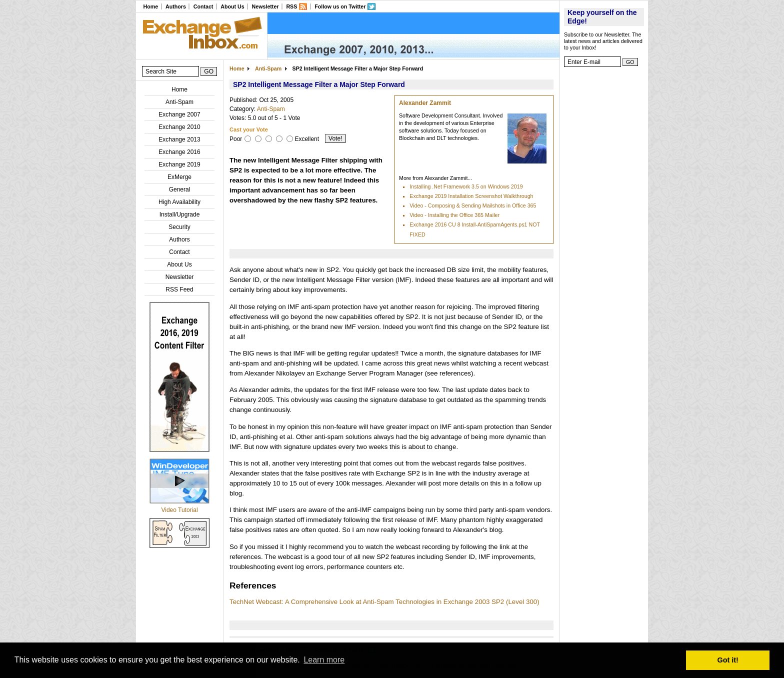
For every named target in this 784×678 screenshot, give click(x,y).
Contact (203, 6)
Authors (176, 6)
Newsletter (265, 6)
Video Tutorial (179, 510)
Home (150, 6)
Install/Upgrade (180, 214)
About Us (232, 6)
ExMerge (179, 177)
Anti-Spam (179, 102)
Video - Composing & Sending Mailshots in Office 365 (473, 205)
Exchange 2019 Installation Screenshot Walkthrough (471, 196)
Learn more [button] (324, 660)
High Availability (179, 202)
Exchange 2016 (179, 152)
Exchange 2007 (179, 114)
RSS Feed (179, 289)
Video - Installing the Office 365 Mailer (454, 215)
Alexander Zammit (425, 103)
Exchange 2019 (179, 164)
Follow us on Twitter (340, 6)
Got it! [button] (728, 660)
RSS (291, 6)
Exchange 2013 (179, 139)
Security (179, 227)
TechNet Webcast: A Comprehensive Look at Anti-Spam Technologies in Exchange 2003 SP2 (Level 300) (384, 602)
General (180, 189)
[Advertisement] (604, 222)
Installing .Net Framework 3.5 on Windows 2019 (466, 186)
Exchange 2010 (179, 127)
